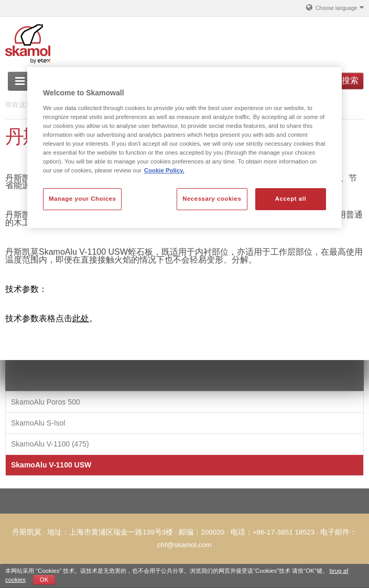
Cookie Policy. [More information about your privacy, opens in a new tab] (164, 170)
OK (44, 580)
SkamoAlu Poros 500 (46, 402)
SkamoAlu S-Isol (38, 423)
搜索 (350, 80)
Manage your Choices (82, 199)
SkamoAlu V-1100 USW (51, 465)
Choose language (334, 7)
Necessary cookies (212, 199)
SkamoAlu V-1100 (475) (50, 444)
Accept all (291, 199)
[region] (184, 148)
